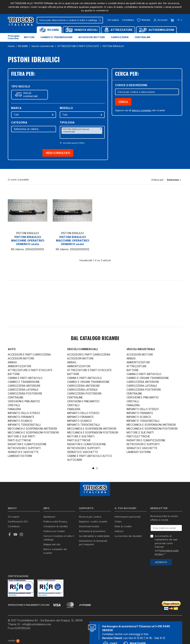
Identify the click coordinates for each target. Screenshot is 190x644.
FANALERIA (14, 409)
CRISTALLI (14, 405)
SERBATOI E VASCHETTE (23, 452)
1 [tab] (93, 468)
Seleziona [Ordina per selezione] (174, 180)
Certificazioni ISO (18, 521)
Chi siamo (113, 20)
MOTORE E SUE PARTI (21, 436)
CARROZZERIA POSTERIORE (25, 393)
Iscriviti (161, 562)
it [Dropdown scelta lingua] (180, 20)
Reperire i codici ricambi (93, 521)
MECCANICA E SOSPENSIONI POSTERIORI (33, 432)
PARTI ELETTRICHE (19, 440)
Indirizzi (119, 531)
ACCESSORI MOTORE (21, 358)
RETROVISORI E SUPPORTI (24, 448)
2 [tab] (97, 468)
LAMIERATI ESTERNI (20, 456)
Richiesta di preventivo (92, 531)
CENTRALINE (16, 397)
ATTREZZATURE (137, 366)
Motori (29, 37)
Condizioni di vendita (56, 526)
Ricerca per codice (90, 517)
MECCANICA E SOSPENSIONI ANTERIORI (32, 429)
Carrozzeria (120, 37)
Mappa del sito (52, 544)
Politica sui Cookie (54, 531)
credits (14, 641)
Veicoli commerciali (30, 95)
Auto (12, 349)
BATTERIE (14, 374)
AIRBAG (12, 362)
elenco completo (142, 110)
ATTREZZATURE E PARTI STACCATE (30, 370)
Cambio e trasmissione (56, 37)
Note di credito (123, 526)
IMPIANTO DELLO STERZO (24, 413)
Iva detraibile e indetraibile (94, 536)
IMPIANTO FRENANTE (21, 417)
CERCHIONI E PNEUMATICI (24, 401)
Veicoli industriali (141, 349)
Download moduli (89, 526)
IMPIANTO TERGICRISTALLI (24, 425)
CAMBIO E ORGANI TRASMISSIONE (88, 382)
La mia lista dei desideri (128, 536)
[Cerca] (70, 20)
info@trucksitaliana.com (37, 624)
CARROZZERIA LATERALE (23, 390)
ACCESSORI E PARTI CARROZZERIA (29, 354)
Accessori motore (92, 37)
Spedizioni (49, 517)
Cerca (123, 102)
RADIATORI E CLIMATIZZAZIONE (27, 444)
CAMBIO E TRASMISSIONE (24, 382)
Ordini (118, 521)
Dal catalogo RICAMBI (95, 339)
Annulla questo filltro (74, 143)
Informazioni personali (128, 517)
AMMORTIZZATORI (19, 366)
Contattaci (128, 20)
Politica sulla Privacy (55, 521)
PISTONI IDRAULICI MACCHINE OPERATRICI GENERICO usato (28, 241)
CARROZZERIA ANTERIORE (24, 386)
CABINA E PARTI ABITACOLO (25, 378)
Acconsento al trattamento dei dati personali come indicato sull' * (167, 545)
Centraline (142, 37)
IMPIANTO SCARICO (20, 421)
